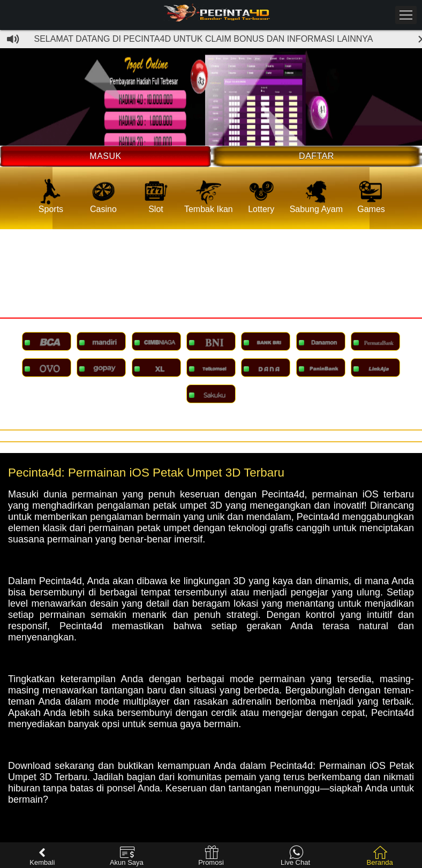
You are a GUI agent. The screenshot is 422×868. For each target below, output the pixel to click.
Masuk (105, 156)
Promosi (211, 856)
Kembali (42, 856)
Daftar (316, 156)
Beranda (380, 856)
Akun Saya (127, 856)
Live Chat (295, 856)
